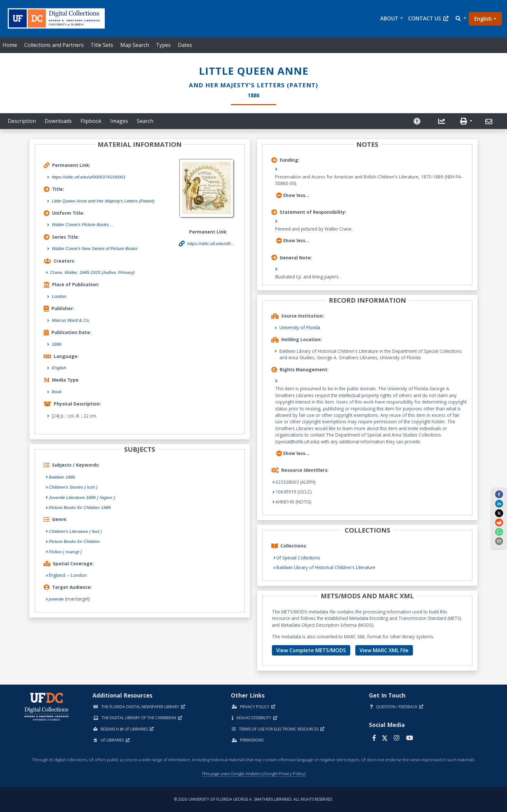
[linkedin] (499, 503)
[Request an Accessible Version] (418, 121)
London (59, 296)
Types (163, 45)
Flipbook (91, 121)
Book (57, 392)
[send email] (499, 541)
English (483, 19)
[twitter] (499, 513)
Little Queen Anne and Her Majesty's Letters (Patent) (103, 201)
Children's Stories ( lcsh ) (73, 487)
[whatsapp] (499, 532)
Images (119, 121)
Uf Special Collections (298, 558)
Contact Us (428, 18)
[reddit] (499, 522)
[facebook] (499, 494)
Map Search (135, 45)
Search (145, 121)
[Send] (490, 122)
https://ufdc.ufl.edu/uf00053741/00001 (89, 177)
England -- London (68, 575)
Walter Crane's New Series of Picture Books (95, 249)
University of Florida (300, 327)
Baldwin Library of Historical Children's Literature (326, 567)
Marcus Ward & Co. (71, 320)
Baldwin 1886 (62, 477)
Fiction (65, 552)
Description (22, 121)
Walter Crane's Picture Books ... (83, 225)
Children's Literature (75, 531)
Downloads (58, 121)
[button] (460, 19)
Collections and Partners (54, 45)
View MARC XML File (384, 650)
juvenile (56, 599)
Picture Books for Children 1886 (80, 508)
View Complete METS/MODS (311, 650)
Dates (185, 45)
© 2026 (254, 799)
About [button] (389, 18)
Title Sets (102, 45)
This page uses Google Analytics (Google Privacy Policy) (253, 774)
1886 (57, 344)
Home (10, 45)
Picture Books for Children (74, 541)
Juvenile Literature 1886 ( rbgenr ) (82, 498)
